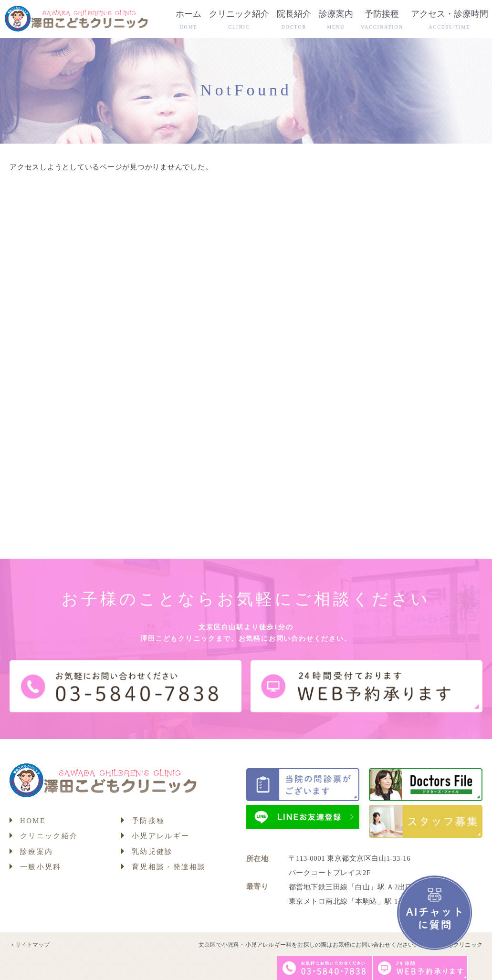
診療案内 (37, 852)
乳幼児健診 (152, 852)
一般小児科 (41, 867)
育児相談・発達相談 (169, 867)
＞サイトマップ (30, 945)
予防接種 (148, 821)
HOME (33, 821)
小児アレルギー (161, 836)
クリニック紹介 (49, 836)
